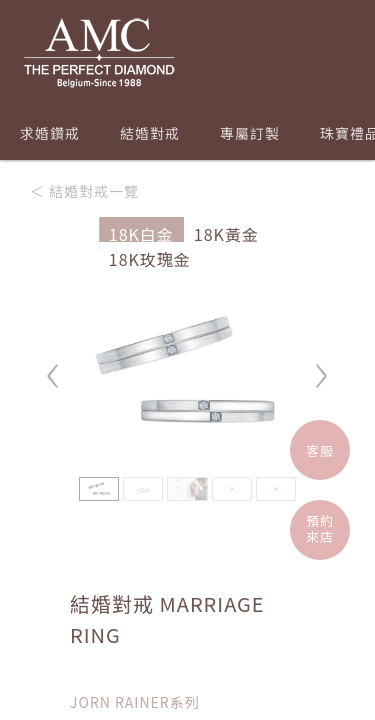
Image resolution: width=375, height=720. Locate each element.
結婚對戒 (150, 133)
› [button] (321, 366)
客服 (320, 450)
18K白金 (141, 234)
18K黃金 (226, 234)
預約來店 (320, 528)
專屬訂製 (250, 133)
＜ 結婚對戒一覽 (84, 191)
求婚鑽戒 (50, 133)
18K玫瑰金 (150, 259)
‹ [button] (54, 366)
